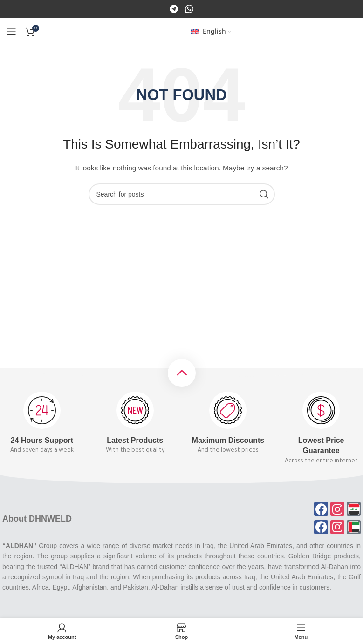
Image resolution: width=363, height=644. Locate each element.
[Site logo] (181, 31)
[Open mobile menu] (12, 32)
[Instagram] (189, 8)
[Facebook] (175, 8)
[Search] (182, 194)
